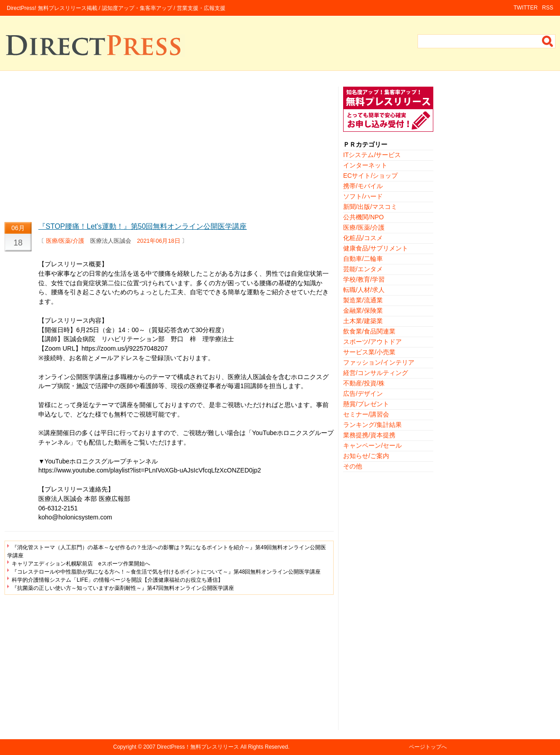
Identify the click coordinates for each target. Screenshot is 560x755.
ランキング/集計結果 (372, 425)
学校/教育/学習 (364, 279)
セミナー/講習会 (366, 414)
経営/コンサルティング (376, 373)
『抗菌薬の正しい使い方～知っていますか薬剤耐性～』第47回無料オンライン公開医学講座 (123, 588)
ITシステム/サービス (372, 155)
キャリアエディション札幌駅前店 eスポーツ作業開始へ (81, 564)
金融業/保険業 (363, 310)
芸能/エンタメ (363, 269)
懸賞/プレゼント (366, 404)
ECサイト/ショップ (370, 176)
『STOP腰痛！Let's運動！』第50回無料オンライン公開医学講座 (142, 226)
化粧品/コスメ (363, 238)
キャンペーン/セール (372, 445)
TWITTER (526, 8)
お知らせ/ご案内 (366, 456)
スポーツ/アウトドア (372, 342)
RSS (548, 8)
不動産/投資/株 (364, 383)
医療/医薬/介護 (65, 241)
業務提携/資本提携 (369, 435)
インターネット (365, 165)
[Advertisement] (169, 150)
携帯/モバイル (363, 186)
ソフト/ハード (363, 196)
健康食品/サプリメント (376, 248)
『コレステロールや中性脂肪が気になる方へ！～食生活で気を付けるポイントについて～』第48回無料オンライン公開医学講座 (166, 572)
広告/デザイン (363, 394)
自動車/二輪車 (363, 259)
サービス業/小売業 (369, 352)
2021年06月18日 (159, 241)
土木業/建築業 (363, 321)
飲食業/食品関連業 (369, 331)
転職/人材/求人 (364, 290)
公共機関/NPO (363, 217)
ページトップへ (428, 747)
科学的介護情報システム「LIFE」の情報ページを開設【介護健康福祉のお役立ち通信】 (117, 580)
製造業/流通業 (363, 300)
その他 (353, 466)
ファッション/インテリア (379, 362)
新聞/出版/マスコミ (370, 207)
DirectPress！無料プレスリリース (198, 747)
